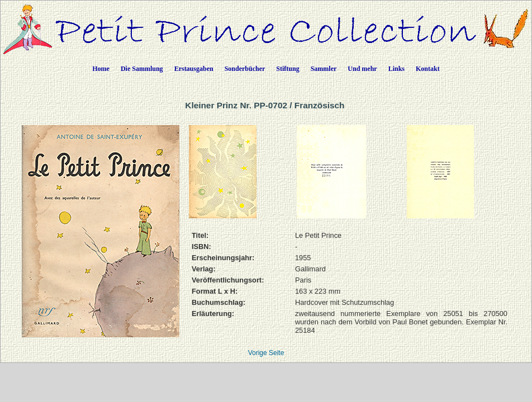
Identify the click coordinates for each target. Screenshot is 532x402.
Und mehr (362, 69)
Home (101, 69)
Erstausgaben (194, 69)
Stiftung (288, 69)
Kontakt (428, 69)
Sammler (324, 69)
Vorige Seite (266, 353)
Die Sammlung (142, 69)
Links (396, 69)
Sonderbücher (245, 69)
